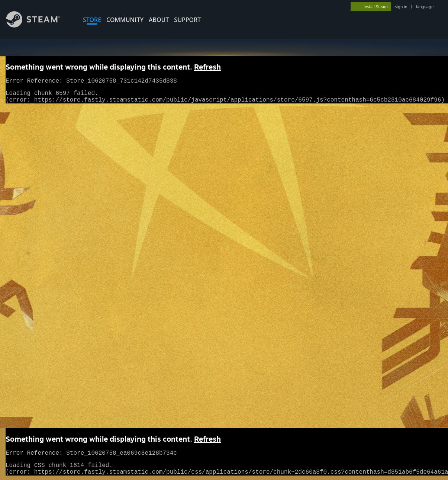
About (159, 20)
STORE (92, 20)
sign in (401, 7)
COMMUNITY (125, 20)
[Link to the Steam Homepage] (39, 25)
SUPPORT (187, 20)
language (425, 7)
